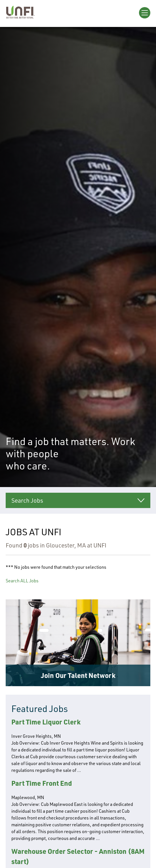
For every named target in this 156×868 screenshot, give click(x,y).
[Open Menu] (145, 13)
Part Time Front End (42, 783)
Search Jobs (27, 500)
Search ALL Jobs (22, 581)
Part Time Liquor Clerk (46, 722)
